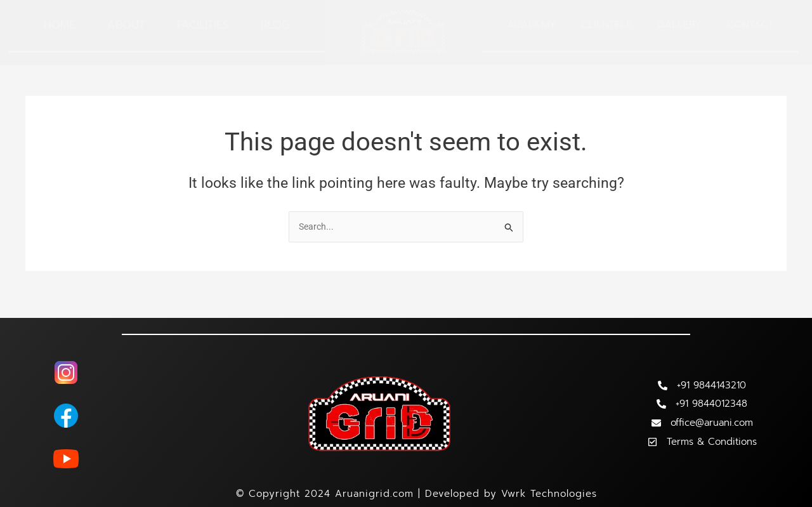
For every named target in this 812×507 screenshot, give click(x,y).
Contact (750, 25)
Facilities (203, 25)
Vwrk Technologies (549, 494)
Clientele (606, 25)
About (126, 25)
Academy (531, 25)
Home (60, 25)
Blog (275, 25)
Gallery (679, 25)
